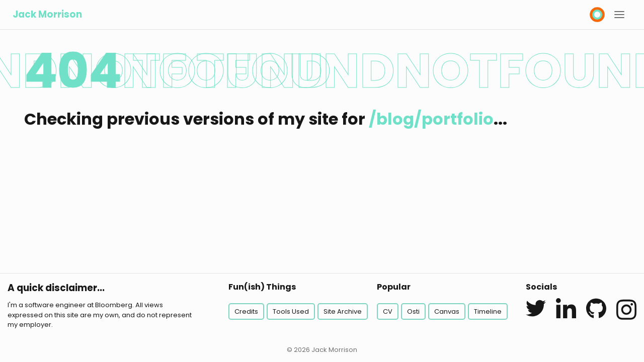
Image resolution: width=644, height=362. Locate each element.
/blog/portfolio (431, 119)
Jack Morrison (47, 14)
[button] (619, 15)
